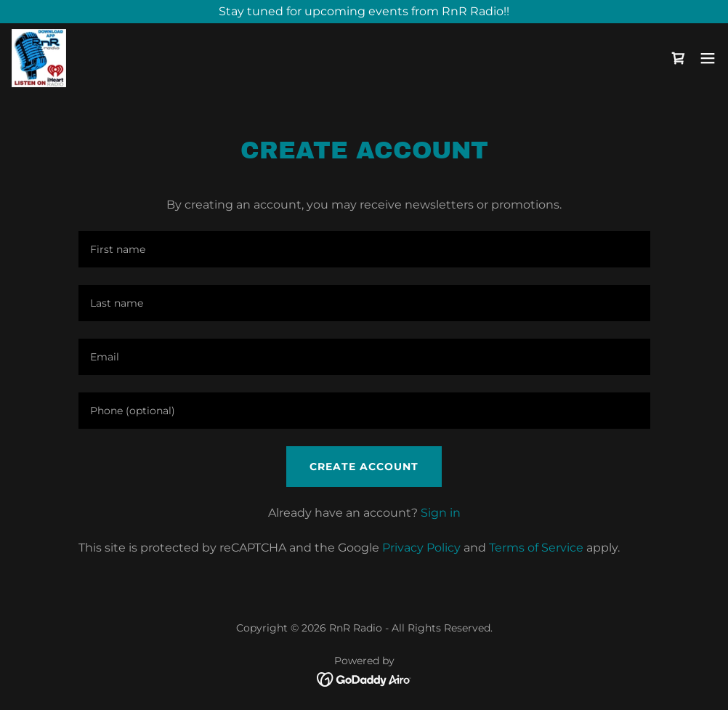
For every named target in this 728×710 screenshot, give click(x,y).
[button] (708, 58)
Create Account (364, 467)
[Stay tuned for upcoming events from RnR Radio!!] (364, 12)
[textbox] (364, 249)
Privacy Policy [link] (421, 548)
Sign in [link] (441, 513)
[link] (39, 58)
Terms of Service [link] (536, 548)
